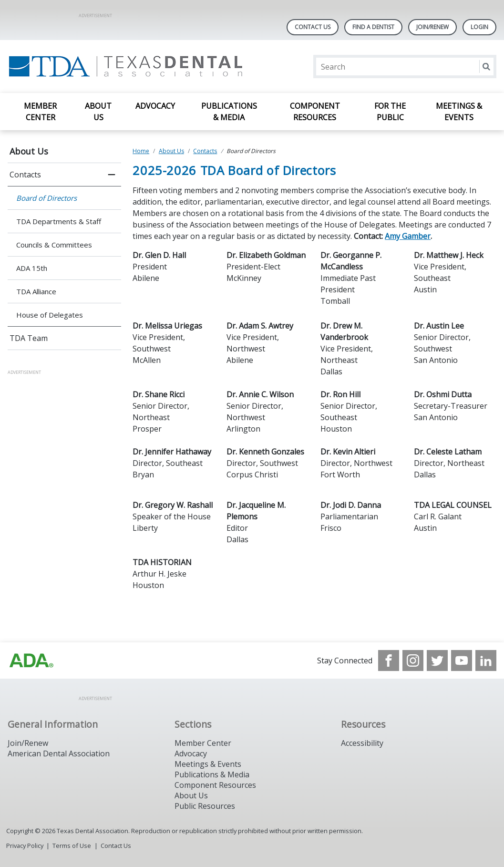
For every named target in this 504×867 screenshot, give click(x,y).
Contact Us (313, 27)
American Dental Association (59, 753)
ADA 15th (32, 268)
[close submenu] (112, 175)
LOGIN (479, 27)
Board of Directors (46, 198)
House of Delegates (50, 315)
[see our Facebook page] (389, 661)
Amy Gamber (408, 236)
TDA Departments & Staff (59, 221)
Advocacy (155, 106)
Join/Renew (432, 27)
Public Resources (205, 806)
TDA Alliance (36, 291)
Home (141, 151)
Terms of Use (72, 846)
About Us (98, 112)
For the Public (390, 112)
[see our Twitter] (437, 661)
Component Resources (315, 112)
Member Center (40, 112)
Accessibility (362, 743)
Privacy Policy (25, 846)
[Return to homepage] (131, 67)
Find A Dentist (373, 27)
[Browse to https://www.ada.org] (31, 661)
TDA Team (29, 338)
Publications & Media (229, 112)
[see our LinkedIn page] (486, 661)
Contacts (25, 175)
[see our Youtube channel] (462, 661)
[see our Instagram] (413, 661)
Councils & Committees (54, 245)
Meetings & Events (459, 112)
